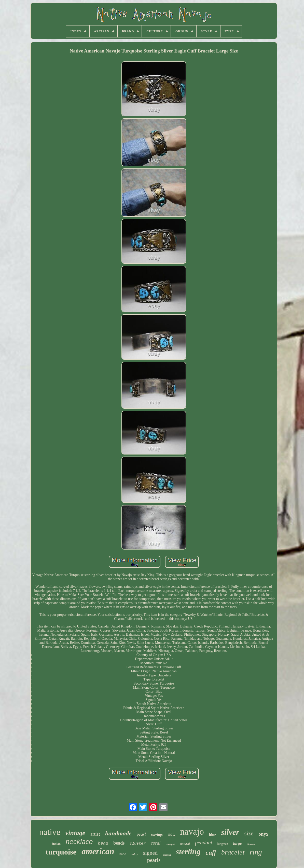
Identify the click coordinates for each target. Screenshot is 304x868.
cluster (138, 844)
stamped (170, 844)
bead (103, 843)
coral (156, 843)
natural (185, 844)
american (98, 851)
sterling (188, 852)
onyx (263, 834)
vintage (75, 833)
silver (230, 832)
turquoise (61, 852)
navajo (192, 832)
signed (150, 853)
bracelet (233, 852)
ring (256, 852)
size (249, 833)
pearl (141, 834)
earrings (157, 835)
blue (213, 835)
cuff (211, 853)
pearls (154, 860)
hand (123, 854)
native (50, 832)
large (238, 843)
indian (56, 844)
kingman (223, 844)
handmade (118, 833)
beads (119, 843)
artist (95, 834)
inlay (135, 854)
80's (172, 834)
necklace (79, 842)
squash (167, 855)
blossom (251, 844)
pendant (204, 843)
